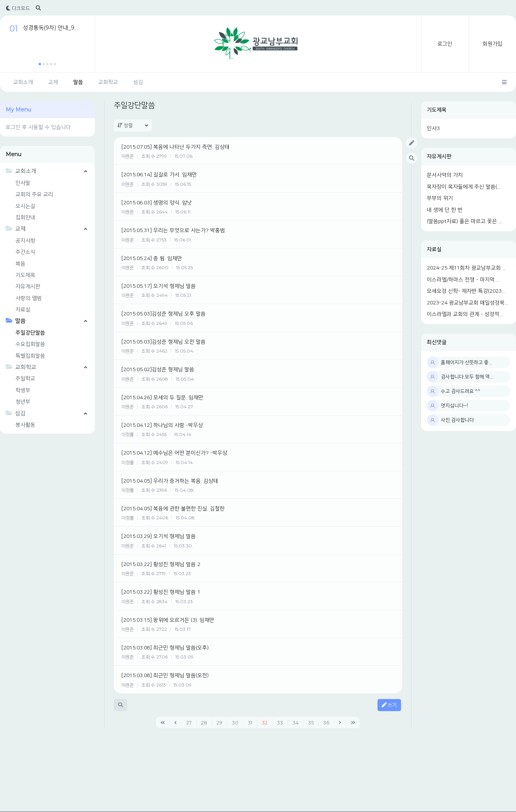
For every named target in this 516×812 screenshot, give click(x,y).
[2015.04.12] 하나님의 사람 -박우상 (162, 425)
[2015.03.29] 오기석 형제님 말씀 (159, 536)
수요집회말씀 (30, 344)
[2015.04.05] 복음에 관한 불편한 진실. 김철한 (173, 509)
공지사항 (25, 241)
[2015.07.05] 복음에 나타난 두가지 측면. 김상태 (175, 147)
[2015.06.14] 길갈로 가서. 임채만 (159, 175)
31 (250, 723)
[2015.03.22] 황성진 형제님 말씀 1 (161, 592)
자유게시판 (439, 157)
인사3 (433, 129)
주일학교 (25, 379)
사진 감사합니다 (457, 420)
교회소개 (23, 82)
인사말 (23, 183)
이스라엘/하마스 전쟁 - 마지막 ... (463, 280)
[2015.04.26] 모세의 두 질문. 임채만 (162, 398)
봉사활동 (25, 425)
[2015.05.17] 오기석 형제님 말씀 (159, 286)
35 (311, 723)
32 (265, 723)
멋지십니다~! (454, 406)
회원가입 (492, 44)
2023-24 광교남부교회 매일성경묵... (467, 303)
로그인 (445, 44)
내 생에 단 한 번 (445, 210)
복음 (20, 264)
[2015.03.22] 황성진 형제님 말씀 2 (161, 564)
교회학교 (108, 82)
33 (280, 723)
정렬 (133, 125)
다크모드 (18, 8)
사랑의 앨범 (29, 298)
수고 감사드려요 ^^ (461, 391)
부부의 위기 (440, 198)
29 (219, 723)
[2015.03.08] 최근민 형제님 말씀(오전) (165, 676)
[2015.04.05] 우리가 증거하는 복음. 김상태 (170, 481)
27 (189, 723)
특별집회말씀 (30, 356)
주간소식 (25, 252)
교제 (53, 82)
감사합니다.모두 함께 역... (467, 377)
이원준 (128, 156)
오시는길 (25, 206)
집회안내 (25, 218)
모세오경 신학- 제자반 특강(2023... (466, 291)
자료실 (434, 249)
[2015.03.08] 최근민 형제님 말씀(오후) (165, 648)
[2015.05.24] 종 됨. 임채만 (152, 259)
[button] (40, 64)
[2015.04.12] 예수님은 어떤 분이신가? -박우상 (174, 453)
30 (235, 723)
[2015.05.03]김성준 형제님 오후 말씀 (164, 314)
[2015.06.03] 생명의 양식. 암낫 (157, 203)
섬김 (138, 82)
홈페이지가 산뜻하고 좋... (466, 362)
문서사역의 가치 (445, 175)
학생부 (23, 390)
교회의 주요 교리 (34, 194)
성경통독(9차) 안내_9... (50, 28)
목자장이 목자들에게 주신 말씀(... (464, 187)
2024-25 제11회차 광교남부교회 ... (466, 268)
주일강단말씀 (30, 333)
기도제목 (437, 110)
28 (204, 723)
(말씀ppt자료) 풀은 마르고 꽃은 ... (464, 221)
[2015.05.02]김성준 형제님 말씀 (158, 370)
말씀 (78, 82)
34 (296, 723)
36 (326, 723)
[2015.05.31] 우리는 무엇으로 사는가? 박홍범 (173, 230)
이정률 (128, 435)
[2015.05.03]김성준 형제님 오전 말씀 (164, 342)
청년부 (23, 402)
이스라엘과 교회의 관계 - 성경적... (465, 314)
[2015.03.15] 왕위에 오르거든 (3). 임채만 (168, 620)
